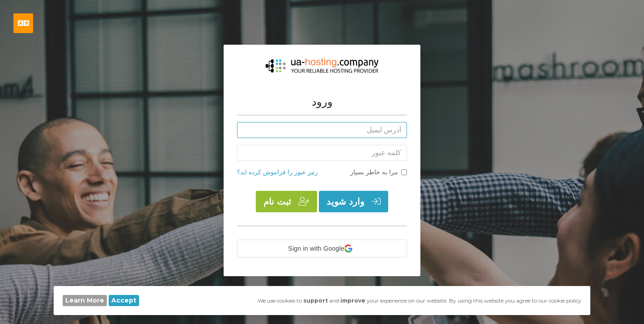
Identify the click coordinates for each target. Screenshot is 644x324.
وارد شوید (354, 202)
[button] (322, 248)
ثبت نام (286, 202)
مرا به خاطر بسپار (379, 172)
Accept (124, 300)
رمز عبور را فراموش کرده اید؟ (278, 172)
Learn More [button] (85, 300)
